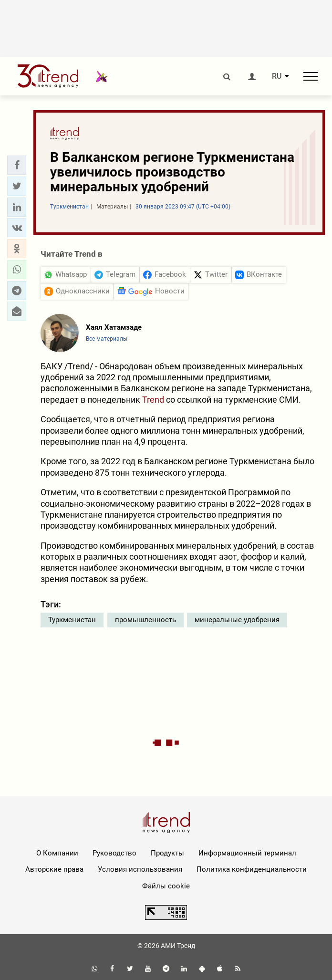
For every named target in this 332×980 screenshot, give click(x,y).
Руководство (114, 853)
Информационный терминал (247, 853)
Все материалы (107, 339)
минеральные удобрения (237, 620)
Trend (153, 400)
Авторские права (54, 869)
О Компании (57, 853)
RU (277, 76)
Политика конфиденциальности (252, 869)
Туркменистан (72, 620)
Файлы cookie (166, 886)
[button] (17, 165)
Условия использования (140, 869)
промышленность (145, 620)
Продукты (167, 853)
